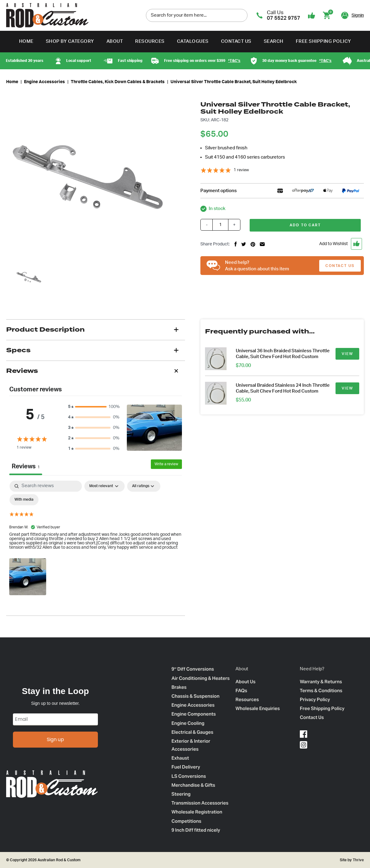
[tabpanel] (96, 539)
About (115, 41)
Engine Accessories (44, 82)
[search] (241, 15)
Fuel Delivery (186, 767)
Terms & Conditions (321, 690)
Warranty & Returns (321, 682)
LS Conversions (189, 776)
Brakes (179, 687)
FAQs (241, 690)
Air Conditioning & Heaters (201, 678)
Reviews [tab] (26, 466)
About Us (245, 682)
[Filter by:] (144, 486)
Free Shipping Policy (324, 41)
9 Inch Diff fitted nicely (196, 830)
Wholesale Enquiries (258, 708)
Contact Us (236, 41)
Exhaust (180, 758)
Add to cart (305, 225)
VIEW (347, 354)
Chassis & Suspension (195, 696)
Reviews (22, 371)
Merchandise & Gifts (193, 785)
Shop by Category (70, 41)
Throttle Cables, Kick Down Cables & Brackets (118, 82)
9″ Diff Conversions (193, 669)
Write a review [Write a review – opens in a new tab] (166, 464)
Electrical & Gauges (192, 732)
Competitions (186, 821)
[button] (323, 244)
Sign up (55, 739)
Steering (181, 794)
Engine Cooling (188, 723)
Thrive (358, 860)
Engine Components (194, 714)
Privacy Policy (315, 699)
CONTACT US (340, 266)
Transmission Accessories (200, 803)
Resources (150, 41)
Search (274, 41)
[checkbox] (24, 500)
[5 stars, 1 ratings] (225, 170)
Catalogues (193, 41)
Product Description (45, 329)
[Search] (46, 486)
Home (26, 41)
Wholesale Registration (197, 812)
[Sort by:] (105, 486)
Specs (18, 350)
